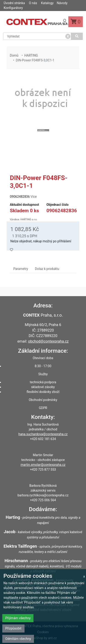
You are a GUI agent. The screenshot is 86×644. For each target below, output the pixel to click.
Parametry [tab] (21, 269)
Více (34, 197)
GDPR (43, 408)
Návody (62, 3)
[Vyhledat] (77, 36)
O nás (33, 3)
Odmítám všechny (18, 639)
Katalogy (47, 3)
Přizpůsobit (13, 628)
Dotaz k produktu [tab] (47, 269)
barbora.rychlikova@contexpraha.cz (43, 495)
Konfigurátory (13, 8)
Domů (14, 55)
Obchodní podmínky (43, 400)
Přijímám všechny (18, 618)
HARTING (31, 55)
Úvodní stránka (14, 3)
